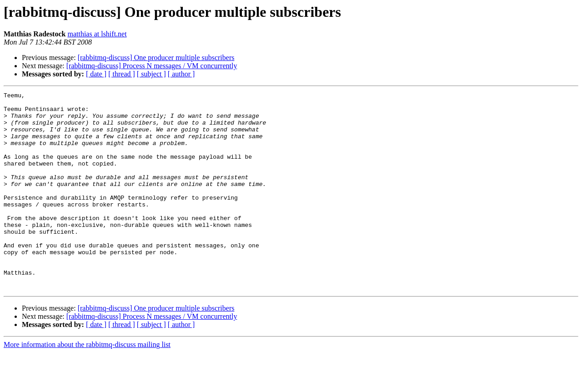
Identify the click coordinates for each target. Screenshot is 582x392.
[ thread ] (122, 74)
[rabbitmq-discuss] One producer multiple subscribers (156, 58)
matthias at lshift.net (97, 34)
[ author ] (181, 74)
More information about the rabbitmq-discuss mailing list (87, 384)
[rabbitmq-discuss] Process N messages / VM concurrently (152, 66)
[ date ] (96, 74)
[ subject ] (151, 74)
